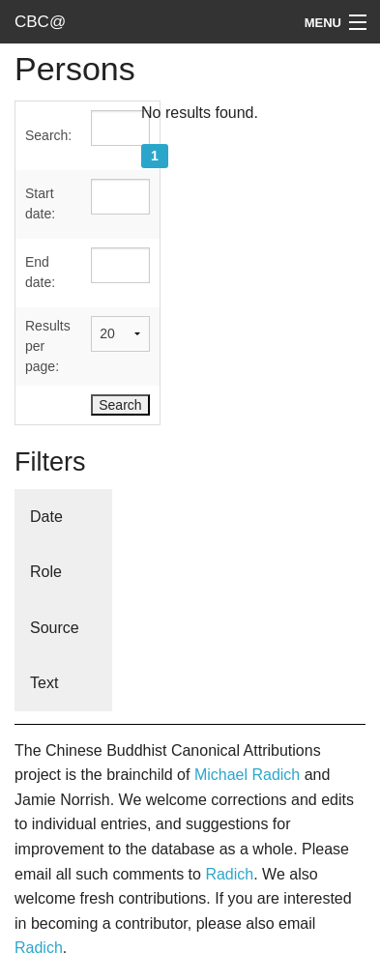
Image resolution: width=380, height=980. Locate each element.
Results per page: (48, 346)
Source (55, 628)
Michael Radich (247, 775)
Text (44, 683)
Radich (229, 874)
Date (46, 517)
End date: (40, 272)
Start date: (40, 203)
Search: (48, 135)
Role (46, 572)
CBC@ (40, 22)
